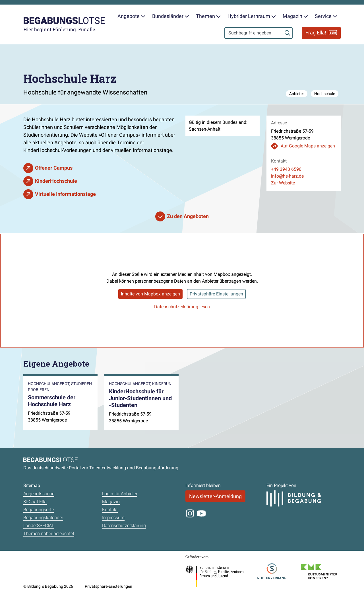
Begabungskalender (43, 518)
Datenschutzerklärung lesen (182, 307)
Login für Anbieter (120, 494)
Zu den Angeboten (188, 216)
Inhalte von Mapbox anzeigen (150, 294)
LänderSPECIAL (39, 526)
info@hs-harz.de (287, 176)
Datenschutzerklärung (124, 526)
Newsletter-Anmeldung (215, 496)
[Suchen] (288, 33)
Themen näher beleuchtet (49, 534)
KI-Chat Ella (35, 502)
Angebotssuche (39, 494)
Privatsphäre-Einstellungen (216, 294)
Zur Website (283, 183)
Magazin (111, 502)
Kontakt (110, 510)
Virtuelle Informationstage (65, 194)
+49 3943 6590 (286, 169)
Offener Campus (54, 168)
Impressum (113, 518)
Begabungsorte (39, 510)
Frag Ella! (321, 33)
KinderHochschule (56, 181)
